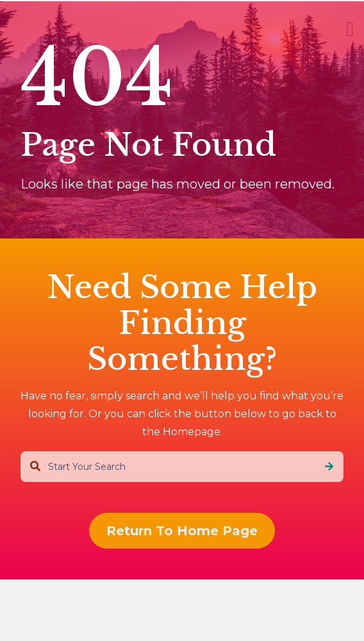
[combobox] (182, 467)
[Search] (329, 467)
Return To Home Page (182, 531)
